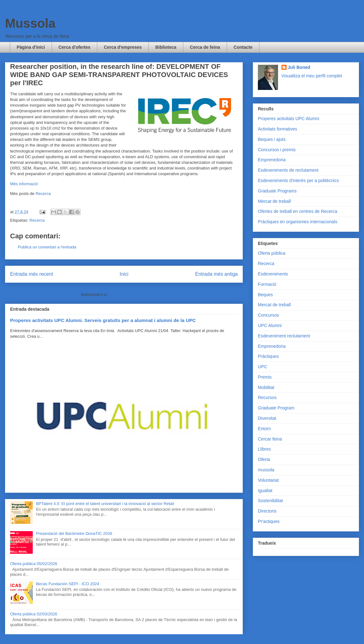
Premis (265, 377)
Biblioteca (166, 47)
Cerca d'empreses (123, 47)
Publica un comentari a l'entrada (47, 247)
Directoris (267, 511)
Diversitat (267, 418)
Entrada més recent (31, 274)
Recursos (267, 397)
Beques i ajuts (272, 139)
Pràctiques (268, 356)
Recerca (43, 194)
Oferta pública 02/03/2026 (34, 614)
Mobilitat (266, 387)
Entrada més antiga (216, 274)
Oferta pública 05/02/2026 (34, 564)
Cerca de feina (205, 47)
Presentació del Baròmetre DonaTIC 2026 (74, 533)
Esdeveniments (273, 274)
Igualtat (265, 491)
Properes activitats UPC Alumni (289, 119)
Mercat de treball (274, 201)
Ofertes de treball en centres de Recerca (298, 211)
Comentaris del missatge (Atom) (138, 294)
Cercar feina (270, 439)
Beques (265, 295)
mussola (266, 470)
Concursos (268, 315)
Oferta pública (272, 253)
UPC (263, 367)
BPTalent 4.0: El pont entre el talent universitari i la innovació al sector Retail (105, 504)
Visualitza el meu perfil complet (312, 76)
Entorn (264, 429)
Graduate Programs (277, 191)
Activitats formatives (277, 129)
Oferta (264, 459)
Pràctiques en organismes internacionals (298, 222)
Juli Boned (299, 67)
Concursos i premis (277, 150)
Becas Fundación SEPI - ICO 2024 (68, 584)
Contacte (243, 47)
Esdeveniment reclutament (284, 336)
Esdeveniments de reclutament (288, 170)
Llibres (264, 449)
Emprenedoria (272, 160)
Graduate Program (276, 408)
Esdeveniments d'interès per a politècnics (298, 180)
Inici (124, 274)
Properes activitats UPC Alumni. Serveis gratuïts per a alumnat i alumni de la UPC (103, 320)
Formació (267, 284)
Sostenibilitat (270, 501)
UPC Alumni (270, 325)
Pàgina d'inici (31, 47)
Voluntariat (268, 480)
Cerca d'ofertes (74, 47)
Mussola (30, 23)
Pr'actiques (269, 521)
